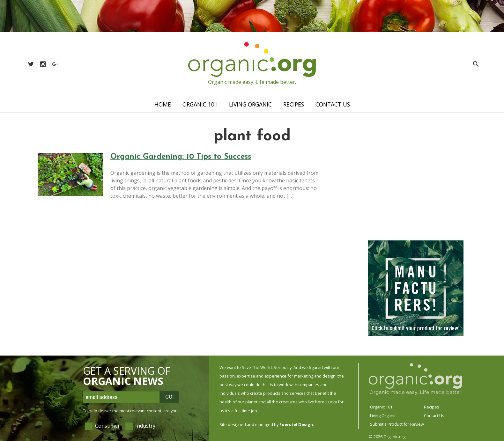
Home (163, 104)
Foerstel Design (296, 424)
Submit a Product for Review (397, 424)
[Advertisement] (416, 193)
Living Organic (250, 104)
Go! (169, 397)
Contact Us (333, 104)
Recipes (294, 104)
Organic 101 (200, 104)
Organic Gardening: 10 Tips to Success (181, 157)
